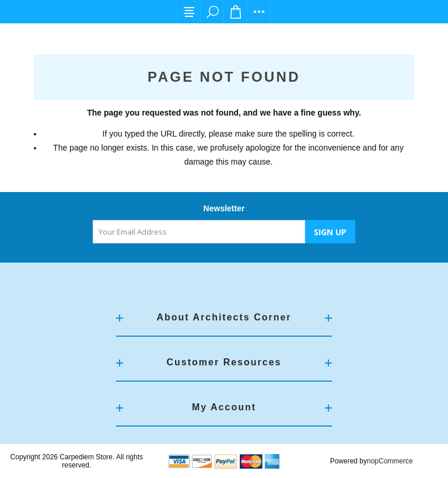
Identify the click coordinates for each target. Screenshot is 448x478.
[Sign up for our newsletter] (199, 232)
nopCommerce (390, 461)
